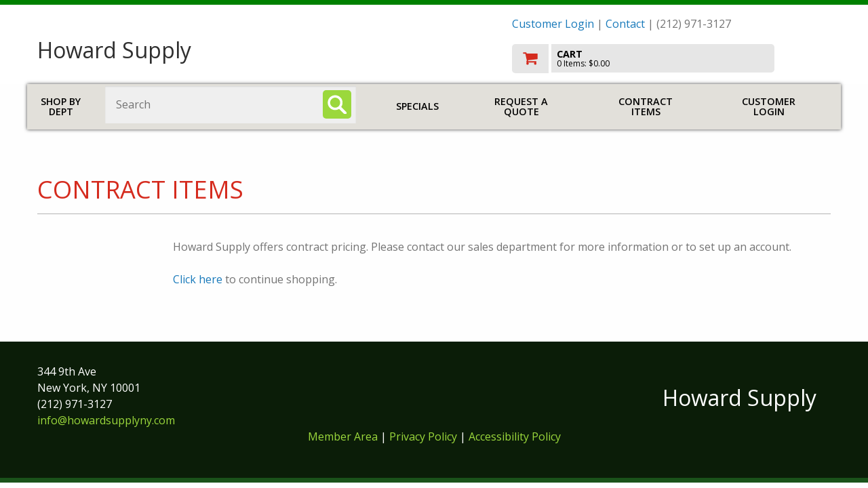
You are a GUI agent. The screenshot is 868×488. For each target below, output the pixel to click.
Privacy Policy (425, 436)
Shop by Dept (61, 107)
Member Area (343, 436)
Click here (198, 279)
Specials (417, 106)
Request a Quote (521, 107)
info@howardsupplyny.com (106, 420)
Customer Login (553, 24)
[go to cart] (671, 59)
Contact (625, 24)
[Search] (337, 104)
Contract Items (646, 107)
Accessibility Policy (515, 436)
